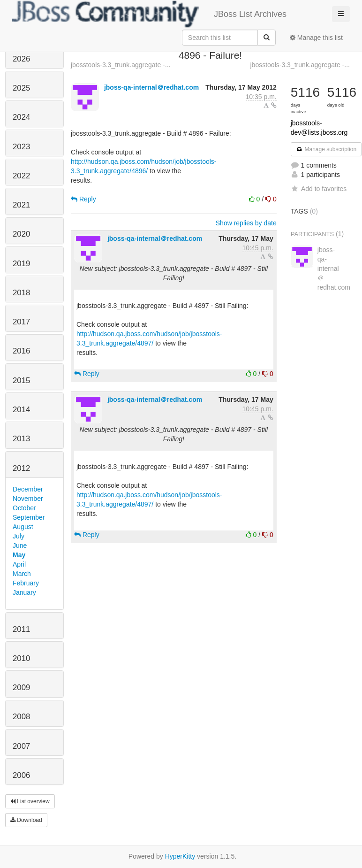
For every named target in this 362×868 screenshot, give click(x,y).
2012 (21, 468)
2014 (21, 410)
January (24, 592)
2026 (21, 59)
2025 (21, 88)
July (19, 536)
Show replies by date (246, 223)
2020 (21, 234)
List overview (30, 801)
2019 (21, 264)
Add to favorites (319, 189)
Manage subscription (326, 149)
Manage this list (316, 38)
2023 (21, 147)
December (28, 489)
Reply (83, 199)
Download (26, 820)
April (19, 564)
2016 (21, 351)
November (28, 499)
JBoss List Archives (149, 14)
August (23, 527)
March (22, 574)
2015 (21, 380)
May (19, 555)
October (24, 508)
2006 (21, 775)
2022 (21, 176)
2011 (21, 629)
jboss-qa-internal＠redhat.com (151, 87)
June (20, 545)
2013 (21, 439)
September (29, 517)
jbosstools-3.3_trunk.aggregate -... (121, 65)
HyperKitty (180, 856)
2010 (21, 658)
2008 (21, 717)
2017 (21, 322)
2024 (21, 117)
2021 (21, 205)
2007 (21, 746)
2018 (21, 293)
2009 (21, 687)
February (26, 583)
